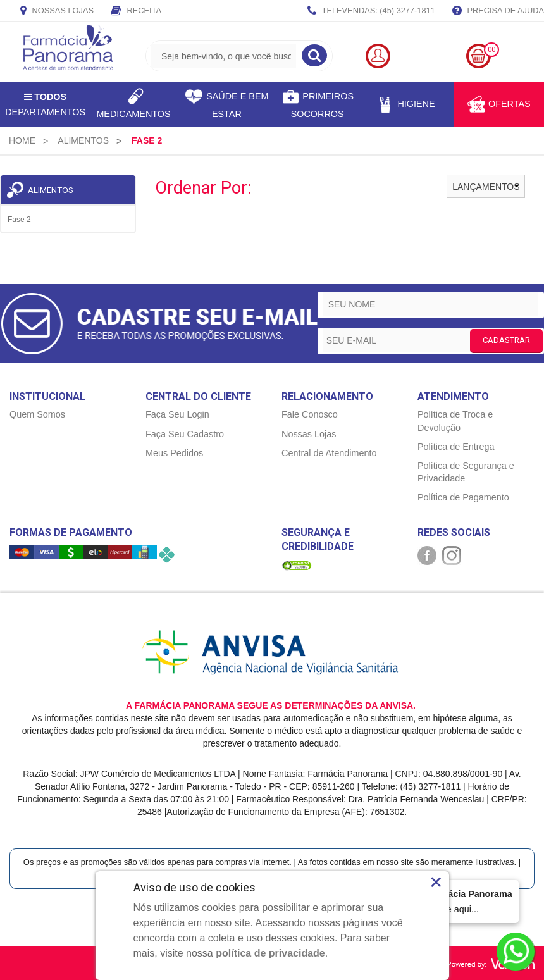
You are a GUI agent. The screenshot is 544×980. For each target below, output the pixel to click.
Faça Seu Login (177, 414)
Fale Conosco (310, 414)
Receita (136, 11)
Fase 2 (19, 220)
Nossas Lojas (57, 11)
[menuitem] (22, 140)
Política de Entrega (456, 447)
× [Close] (436, 882)
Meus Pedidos (174, 453)
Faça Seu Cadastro (185, 434)
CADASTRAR (506, 340)
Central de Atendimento (329, 453)
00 (491, 50)
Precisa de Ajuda (498, 11)
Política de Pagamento (463, 497)
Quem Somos (37, 414)
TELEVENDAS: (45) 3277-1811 (371, 11)
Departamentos (45, 104)
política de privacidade (270, 953)
